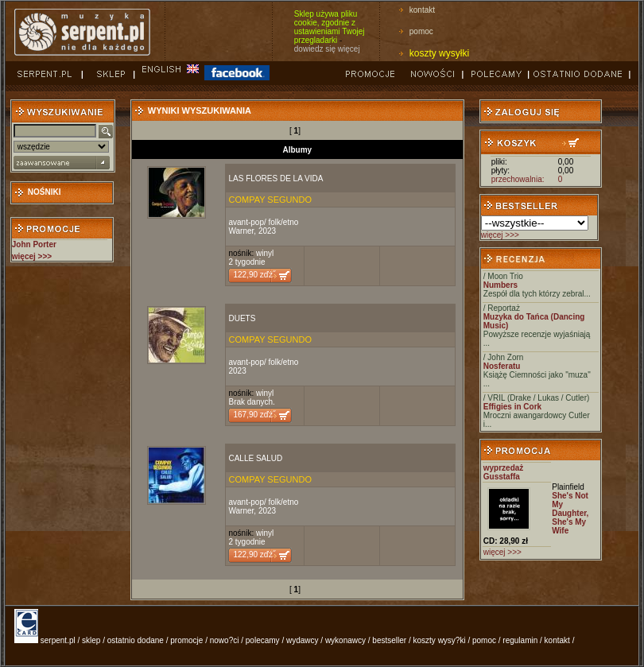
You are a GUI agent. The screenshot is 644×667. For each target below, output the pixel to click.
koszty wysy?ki (440, 640)
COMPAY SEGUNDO (270, 200)
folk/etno (284, 222)
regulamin (520, 640)
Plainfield (568, 487)
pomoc (421, 31)
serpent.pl (58, 640)
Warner (241, 231)
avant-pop (246, 222)
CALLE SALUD (255, 458)
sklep (91, 640)
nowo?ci (225, 640)
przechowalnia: (518, 179)
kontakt (422, 10)
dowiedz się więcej (327, 49)
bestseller (389, 640)
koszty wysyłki (439, 53)
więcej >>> (500, 235)
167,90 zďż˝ (254, 415)
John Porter (34, 244)
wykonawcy (345, 640)
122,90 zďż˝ (254, 275)
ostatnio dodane (136, 640)
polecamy (263, 640)
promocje (186, 640)
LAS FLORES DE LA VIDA (275, 178)
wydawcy (303, 640)
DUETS (242, 318)
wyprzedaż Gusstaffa (504, 472)
